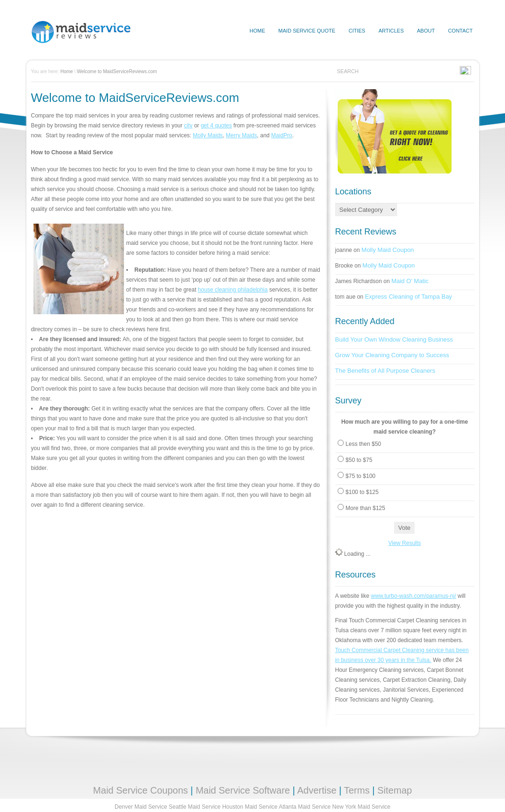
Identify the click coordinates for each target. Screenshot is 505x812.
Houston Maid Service (250, 807)
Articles (391, 31)
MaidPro (282, 135)
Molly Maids (208, 135)
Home (67, 71)
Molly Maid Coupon (388, 250)
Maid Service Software (243, 790)
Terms (357, 790)
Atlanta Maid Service (305, 807)
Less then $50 (363, 444)
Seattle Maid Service (195, 807)
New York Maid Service (361, 807)
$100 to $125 (362, 492)
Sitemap (394, 790)
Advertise (317, 790)
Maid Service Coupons (140, 790)
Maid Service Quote (307, 31)
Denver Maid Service (141, 807)
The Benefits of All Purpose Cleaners (385, 371)
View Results (404, 543)
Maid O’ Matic (410, 281)
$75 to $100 (360, 476)
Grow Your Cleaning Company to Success (392, 355)
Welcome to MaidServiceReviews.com (117, 71)
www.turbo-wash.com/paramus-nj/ (414, 596)
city (188, 126)
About (426, 31)
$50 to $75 (359, 460)
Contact (460, 31)
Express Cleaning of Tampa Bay (409, 297)
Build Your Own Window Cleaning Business (394, 339)
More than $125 (365, 508)
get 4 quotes (216, 126)
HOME (257, 31)
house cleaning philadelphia (233, 290)
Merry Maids (241, 135)
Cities (357, 31)
